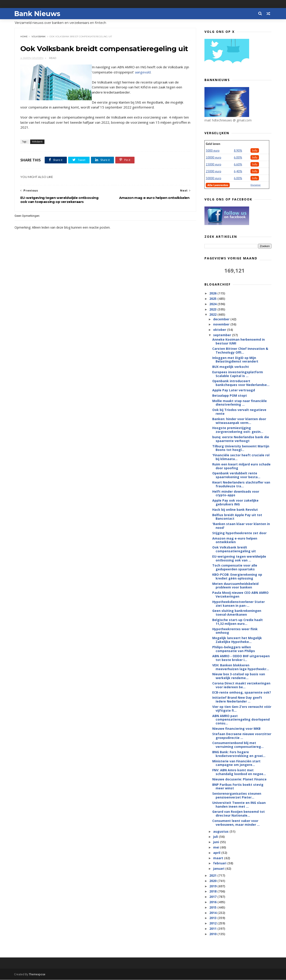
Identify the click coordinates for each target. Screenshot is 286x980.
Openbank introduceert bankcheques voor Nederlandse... (241, 383)
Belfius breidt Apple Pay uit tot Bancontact (237, 517)
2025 (213, 299)
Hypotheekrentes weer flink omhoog (235, 631)
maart (218, 858)
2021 (213, 876)
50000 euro (213, 178)
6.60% (238, 165)
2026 (213, 293)
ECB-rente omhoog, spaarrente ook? (242, 693)
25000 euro (213, 171)
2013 (213, 918)
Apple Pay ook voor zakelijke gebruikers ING (235, 503)
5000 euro (213, 151)
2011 (213, 929)
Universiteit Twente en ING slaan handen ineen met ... (239, 805)
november (222, 324)
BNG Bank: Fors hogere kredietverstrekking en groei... (239, 754)
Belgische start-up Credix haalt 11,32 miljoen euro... (238, 622)
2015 (213, 908)
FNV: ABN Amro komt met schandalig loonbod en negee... (239, 772)
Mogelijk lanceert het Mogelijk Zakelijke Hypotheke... (237, 640)
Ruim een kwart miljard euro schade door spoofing (241, 466)
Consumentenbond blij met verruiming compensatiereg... (238, 745)
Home (24, 37)
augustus (221, 832)
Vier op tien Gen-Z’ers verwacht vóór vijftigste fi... (242, 709)
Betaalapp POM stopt (230, 396)
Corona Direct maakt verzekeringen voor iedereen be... (241, 685)
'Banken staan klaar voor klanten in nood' (241, 526)
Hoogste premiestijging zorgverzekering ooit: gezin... (238, 430)
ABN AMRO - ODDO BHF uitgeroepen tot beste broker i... (241, 658)
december (222, 319)
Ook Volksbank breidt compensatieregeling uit (234, 549)
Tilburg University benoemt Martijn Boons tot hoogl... (241, 448)
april (217, 853)
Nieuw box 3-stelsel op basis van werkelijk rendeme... (239, 676)
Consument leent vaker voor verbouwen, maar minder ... (236, 823)
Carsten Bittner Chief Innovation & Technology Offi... (240, 351)
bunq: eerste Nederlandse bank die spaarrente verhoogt (241, 439)
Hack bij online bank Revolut (235, 510)
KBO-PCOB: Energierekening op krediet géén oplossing (237, 577)
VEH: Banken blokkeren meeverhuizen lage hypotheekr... (241, 667)
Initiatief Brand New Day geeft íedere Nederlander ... (237, 700)
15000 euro (213, 165)
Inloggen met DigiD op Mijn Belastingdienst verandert (235, 360)
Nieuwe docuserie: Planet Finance (239, 779)
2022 (213, 315)
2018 (213, 891)
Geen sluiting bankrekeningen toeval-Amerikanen (237, 613)
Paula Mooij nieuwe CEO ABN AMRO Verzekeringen (240, 595)
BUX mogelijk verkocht (231, 367)
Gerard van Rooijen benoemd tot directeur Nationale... (239, 814)
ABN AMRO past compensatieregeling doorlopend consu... (241, 720)
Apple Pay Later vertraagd (234, 390)
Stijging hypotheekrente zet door (239, 533)
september (222, 335)
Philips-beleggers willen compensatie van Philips (234, 649)
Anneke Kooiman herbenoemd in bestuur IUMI (239, 342)
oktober (220, 330)
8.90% (238, 151)
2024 (213, 304)
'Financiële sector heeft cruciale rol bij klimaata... (241, 457)
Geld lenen (213, 144)
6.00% (238, 158)
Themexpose (38, 975)
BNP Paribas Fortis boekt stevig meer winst (238, 787)
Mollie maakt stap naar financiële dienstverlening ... (240, 403)
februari (220, 863)
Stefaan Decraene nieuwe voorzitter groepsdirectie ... (242, 736)
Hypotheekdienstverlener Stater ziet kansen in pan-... (239, 604)
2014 (213, 913)
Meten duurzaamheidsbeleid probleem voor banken (235, 586)
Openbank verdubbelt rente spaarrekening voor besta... (236, 475)
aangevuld (149, 81)
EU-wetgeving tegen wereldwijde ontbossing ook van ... (239, 559)
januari (219, 869)
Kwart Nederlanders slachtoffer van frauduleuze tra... (241, 484)
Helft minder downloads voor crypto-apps (236, 494)
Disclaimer (256, 185)
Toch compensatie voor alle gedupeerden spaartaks (235, 567)
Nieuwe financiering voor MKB (236, 729)
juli (216, 837)
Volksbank (39, 37)
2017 (213, 897)
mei (216, 848)
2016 (213, 902)
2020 (213, 881)
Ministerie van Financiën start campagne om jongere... (236, 763)
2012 (213, 923)
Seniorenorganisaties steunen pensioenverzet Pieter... (237, 796)
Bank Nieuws (38, 14)
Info (255, 151)
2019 (213, 886)
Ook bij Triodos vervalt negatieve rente (239, 412)
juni (216, 842)
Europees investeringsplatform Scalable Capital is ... (238, 374)
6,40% (238, 171)
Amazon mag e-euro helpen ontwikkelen (235, 540)
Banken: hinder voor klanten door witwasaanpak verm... (239, 421)
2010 (213, 934)
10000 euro (213, 158)
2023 (213, 310)
